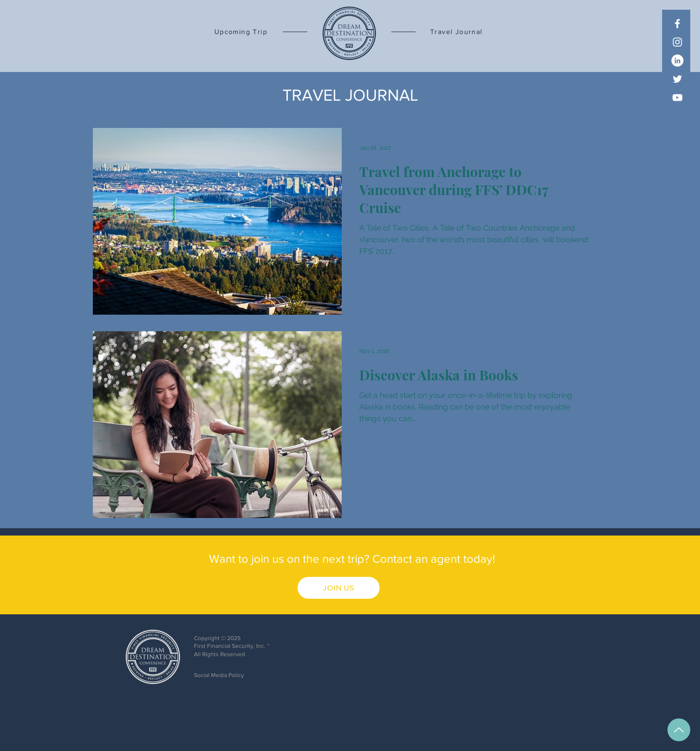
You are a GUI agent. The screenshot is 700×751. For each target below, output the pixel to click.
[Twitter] (677, 79)
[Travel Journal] (465, 32)
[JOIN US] (339, 588)
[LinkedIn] (677, 61)
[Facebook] (677, 24)
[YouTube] (677, 98)
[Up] (679, 730)
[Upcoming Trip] (234, 32)
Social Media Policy (219, 675)
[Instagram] (677, 42)
